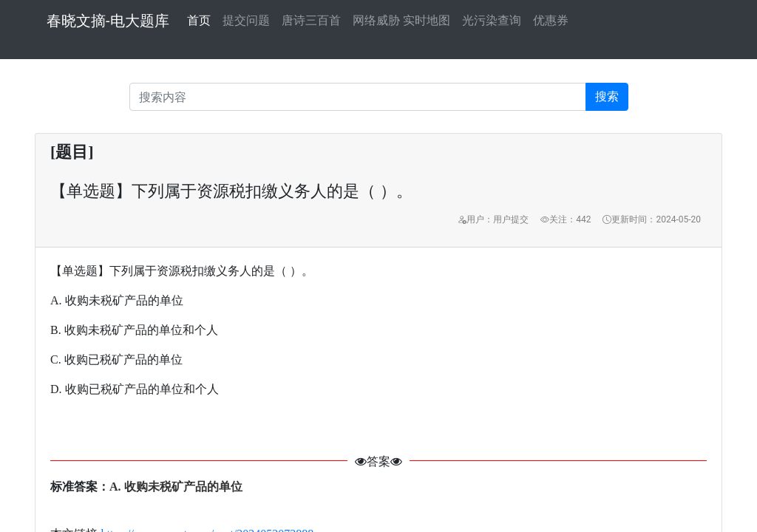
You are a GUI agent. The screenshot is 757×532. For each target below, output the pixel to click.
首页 (199, 19)
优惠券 (551, 20)
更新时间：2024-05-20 (652, 219)
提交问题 (246, 20)
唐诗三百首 (311, 20)
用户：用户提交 (493, 219)
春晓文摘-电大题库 (108, 21)
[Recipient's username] (358, 97)
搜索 (607, 96)
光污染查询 (492, 20)
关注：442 (566, 219)
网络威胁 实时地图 (401, 20)
